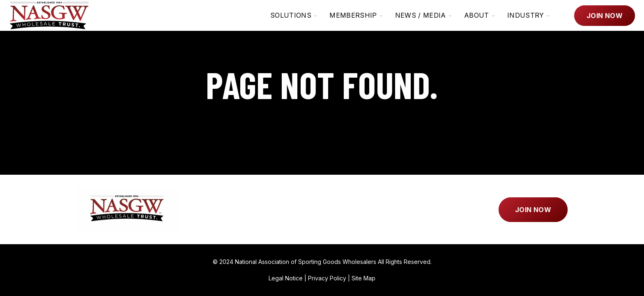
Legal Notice (286, 278)
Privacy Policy (327, 278)
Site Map (363, 278)
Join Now (605, 16)
